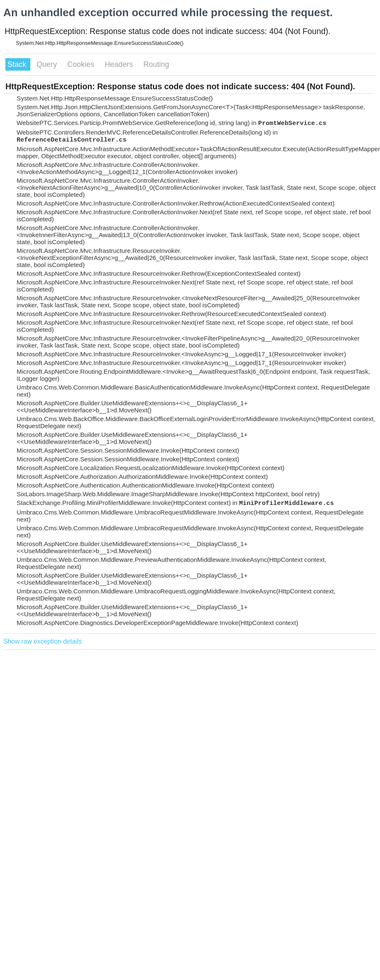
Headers (120, 64)
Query (48, 64)
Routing (156, 64)
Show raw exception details (43, 641)
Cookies (82, 64)
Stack (18, 64)
